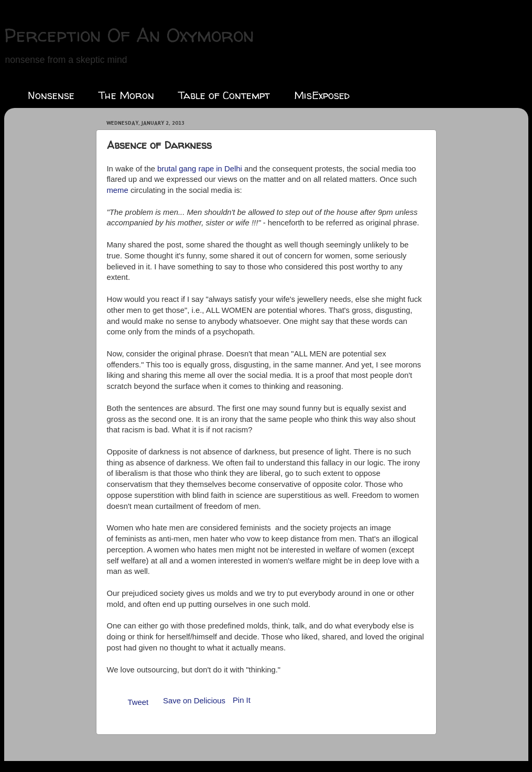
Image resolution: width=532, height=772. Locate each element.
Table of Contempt (224, 95)
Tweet (138, 702)
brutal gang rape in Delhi (200, 169)
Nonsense (51, 95)
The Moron (126, 95)
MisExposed (322, 95)
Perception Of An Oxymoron (129, 35)
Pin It (242, 700)
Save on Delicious (194, 701)
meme (119, 190)
